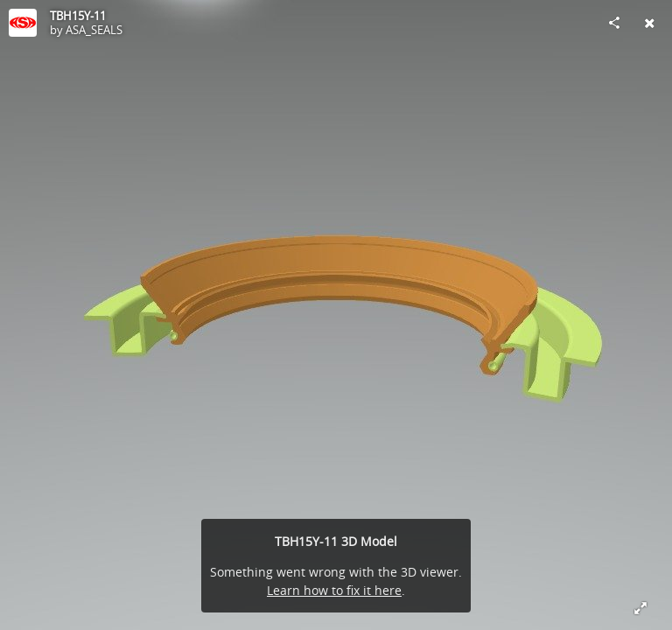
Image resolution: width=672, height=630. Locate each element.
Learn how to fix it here (334, 590)
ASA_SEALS (94, 30)
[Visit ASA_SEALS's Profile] (23, 23)
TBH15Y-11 (78, 16)
